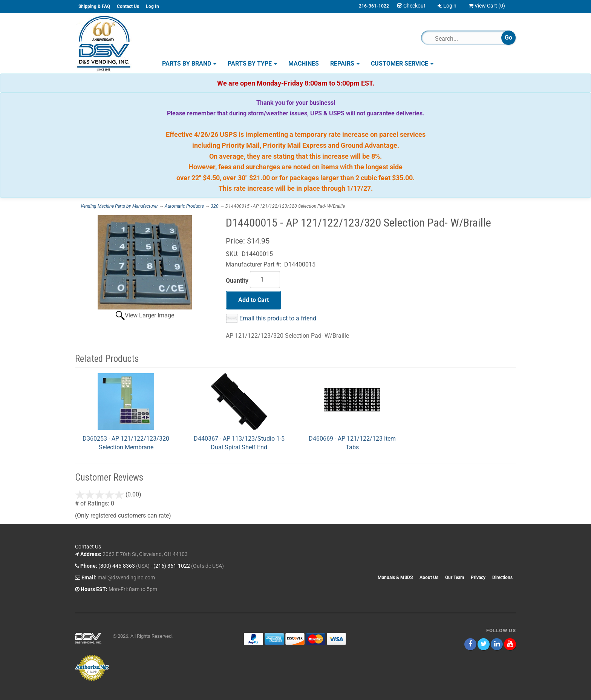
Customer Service (402, 64)
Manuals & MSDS (395, 577)
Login (447, 6)
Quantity (237, 281)
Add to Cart (253, 300)
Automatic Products (184, 206)
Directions (502, 577)
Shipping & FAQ (94, 6)
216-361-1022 (374, 6)
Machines (304, 64)
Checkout (411, 6)
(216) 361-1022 (172, 566)
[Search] (465, 38)
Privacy (478, 577)
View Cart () (487, 6)
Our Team (455, 577)
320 (215, 206)
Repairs (345, 64)
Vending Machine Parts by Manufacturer (119, 206)
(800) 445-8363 (117, 566)
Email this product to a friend (278, 318)
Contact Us (128, 6)
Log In (152, 6)
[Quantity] (265, 280)
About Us (429, 577)
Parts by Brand (189, 64)
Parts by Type (252, 64)
